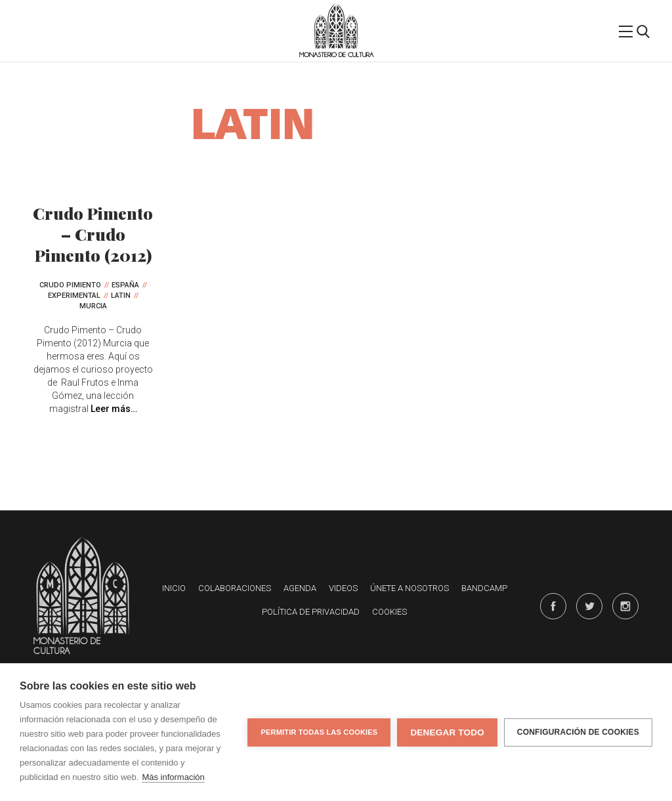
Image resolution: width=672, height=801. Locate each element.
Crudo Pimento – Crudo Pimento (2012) (93, 234)
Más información (173, 777)
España (125, 285)
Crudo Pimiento (70, 285)
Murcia (93, 306)
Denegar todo (447, 732)
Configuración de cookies (578, 732)
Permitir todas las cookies (319, 732)
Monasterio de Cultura (336, 55)
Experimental (74, 296)
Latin (121, 296)
